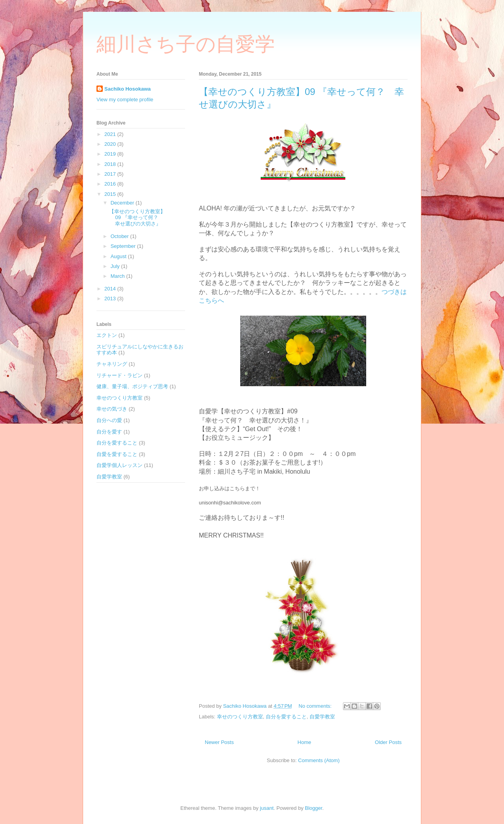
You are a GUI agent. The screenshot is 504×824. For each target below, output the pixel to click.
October (120, 236)
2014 (111, 289)
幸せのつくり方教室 (240, 717)
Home (305, 742)
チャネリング (112, 364)
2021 (111, 134)
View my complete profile (125, 100)
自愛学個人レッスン (120, 465)
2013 (111, 299)
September (124, 246)
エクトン (107, 335)
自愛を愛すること (117, 454)
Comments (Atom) (319, 760)
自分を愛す (109, 432)
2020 (111, 144)
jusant (267, 808)
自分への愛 (109, 420)
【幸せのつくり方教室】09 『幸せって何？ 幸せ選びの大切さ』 (137, 218)
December (123, 203)
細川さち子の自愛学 (186, 44)
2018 (111, 164)
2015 (111, 194)
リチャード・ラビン (120, 375)
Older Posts (388, 742)
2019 (111, 154)
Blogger (313, 808)
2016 (111, 184)
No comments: (316, 706)
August (119, 256)
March (119, 276)
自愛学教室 (322, 717)
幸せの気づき (112, 409)
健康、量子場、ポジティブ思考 (132, 386)
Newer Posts (219, 742)
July (116, 266)
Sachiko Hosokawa (128, 89)
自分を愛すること (286, 717)
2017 (111, 174)
